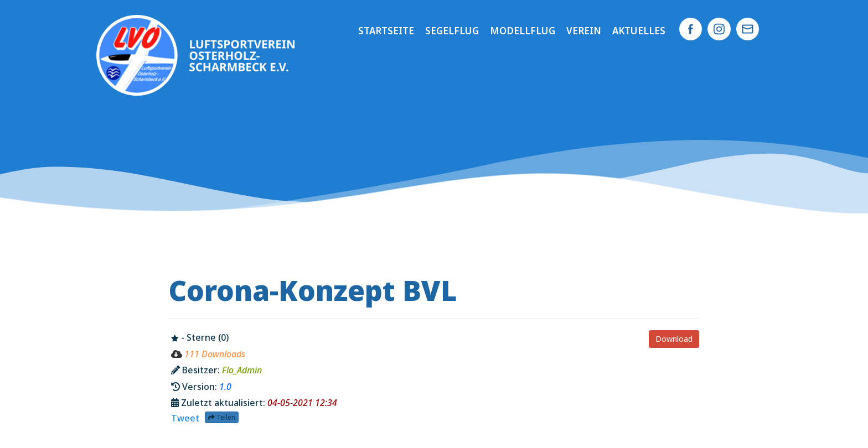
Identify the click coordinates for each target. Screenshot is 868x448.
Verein (584, 31)
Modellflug (523, 31)
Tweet (185, 418)
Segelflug (452, 31)
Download (674, 339)
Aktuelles (639, 31)
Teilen (222, 417)
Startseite (386, 31)
